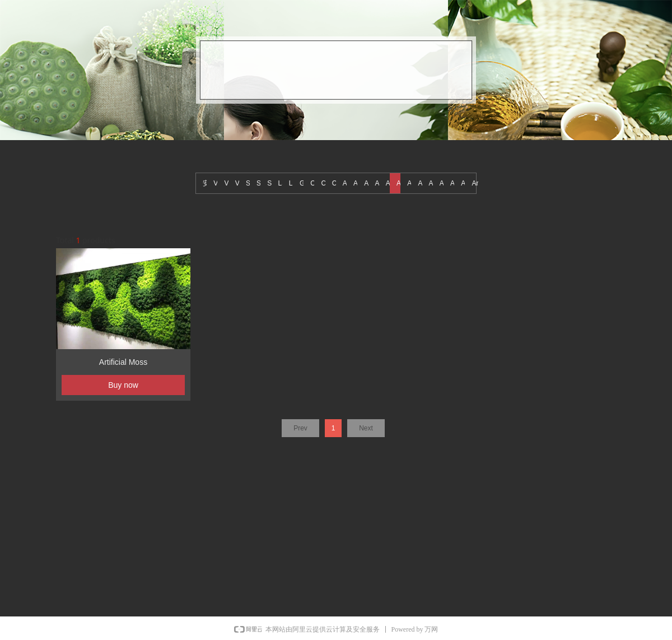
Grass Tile (303, 183)
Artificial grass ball (421, 183)
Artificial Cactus (475, 183)
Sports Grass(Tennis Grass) (249, 183)
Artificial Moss (400, 183)
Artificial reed (389, 183)
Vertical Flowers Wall (239, 183)
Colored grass (314, 183)
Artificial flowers (443, 183)
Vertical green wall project (217, 183)
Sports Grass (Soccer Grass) (270, 183)
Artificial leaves (410, 183)
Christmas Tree (324, 183)
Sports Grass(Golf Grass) (260, 183)
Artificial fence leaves (454, 183)
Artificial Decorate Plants (464, 183)
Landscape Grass (282, 183)
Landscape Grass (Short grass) (292, 183)
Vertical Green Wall (227, 183)
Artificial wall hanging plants (346, 183)
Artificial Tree (357, 183)
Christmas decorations (335, 183)
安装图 (206, 183)
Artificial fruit (432, 183)
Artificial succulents (367, 183)
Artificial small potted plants (379, 183)
